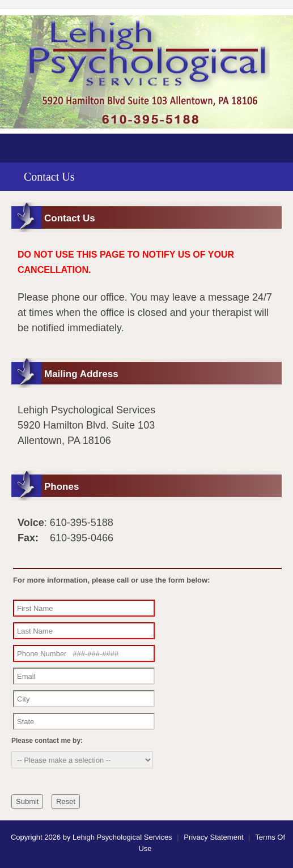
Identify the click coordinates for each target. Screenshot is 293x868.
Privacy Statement (214, 837)
